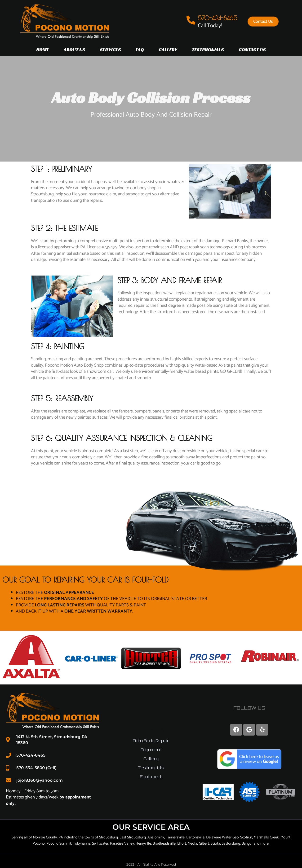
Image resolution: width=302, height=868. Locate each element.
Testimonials (208, 50)
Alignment (151, 749)
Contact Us (252, 50)
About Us (74, 50)
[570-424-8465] (192, 20)
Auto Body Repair (151, 740)
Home (43, 50)
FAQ (140, 50)
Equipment (151, 776)
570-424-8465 (219, 18)
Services (110, 50)
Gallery (168, 50)
